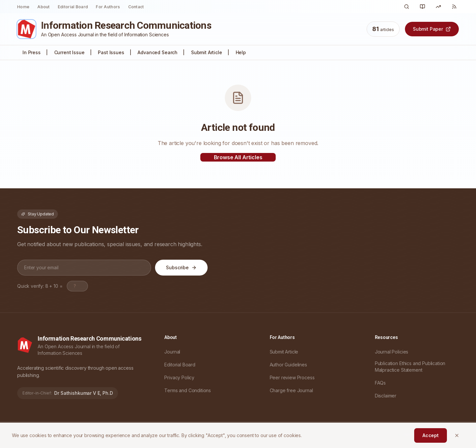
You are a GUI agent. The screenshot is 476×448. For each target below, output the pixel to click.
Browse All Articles (238, 157)
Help (241, 52)
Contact (136, 7)
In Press (32, 52)
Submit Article (207, 52)
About (44, 7)
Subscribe (181, 267)
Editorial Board (73, 7)
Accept (431, 435)
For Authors (108, 7)
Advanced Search (158, 52)
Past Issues (111, 52)
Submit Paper (432, 29)
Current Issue (69, 52)
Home (23, 7)
